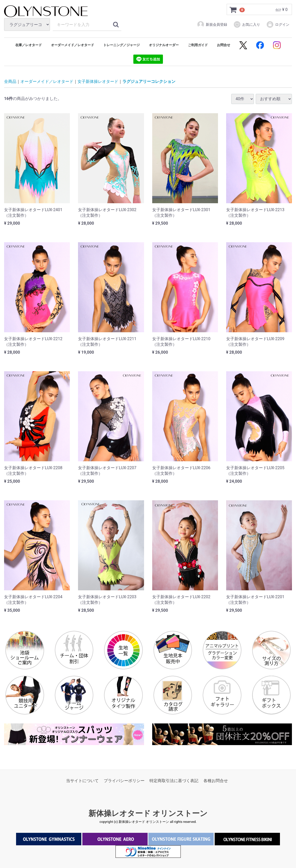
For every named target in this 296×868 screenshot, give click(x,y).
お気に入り (247, 24)
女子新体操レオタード (98, 82)
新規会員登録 (212, 24)
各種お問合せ (216, 781)
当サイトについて (82, 781)
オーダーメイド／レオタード (47, 82)
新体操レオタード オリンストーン (148, 814)
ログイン (278, 24)
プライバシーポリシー (124, 781)
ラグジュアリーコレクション (149, 82)
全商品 (10, 82)
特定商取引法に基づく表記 (174, 781)
